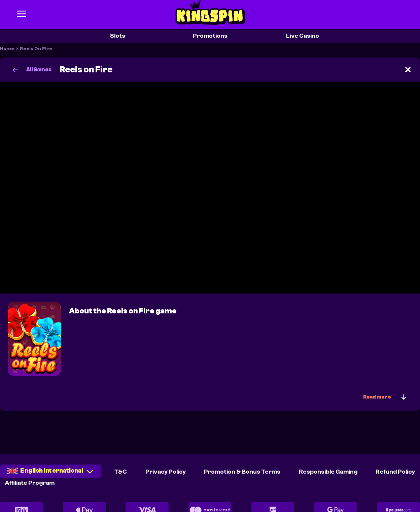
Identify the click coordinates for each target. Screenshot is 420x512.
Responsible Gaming (328, 472)
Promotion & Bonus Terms (242, 472)
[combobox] (50, 473)
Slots (118, 36)
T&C (120, 472)
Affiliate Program (30, 483)
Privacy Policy (166, 472)
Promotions (210, 36)
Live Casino (303, 36)
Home (7, 49)
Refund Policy (395, 472)
